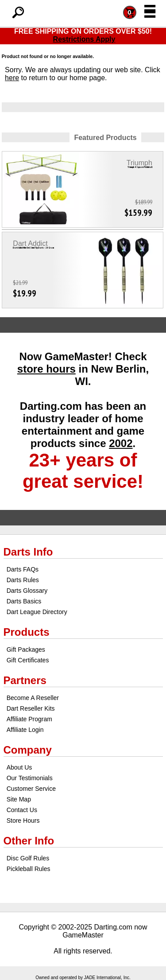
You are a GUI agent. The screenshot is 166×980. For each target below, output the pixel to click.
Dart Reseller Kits (31, 708)
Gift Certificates (28, 660)
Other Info (29, 841)
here (12, 78)
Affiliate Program (29, 719)
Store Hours (23, 821)
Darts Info (28, 552)
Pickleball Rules (29, 869)
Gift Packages (26, 649)
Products (27, 632)
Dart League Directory (37, 612)
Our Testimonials (30, 778)
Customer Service (31, 789)
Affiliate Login (25, 730)
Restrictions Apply (84, 39)
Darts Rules (23, 580)
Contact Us (22, 810)
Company (28, 750)
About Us (19, 767)
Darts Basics (24, 601)
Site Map (19, 799)
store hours (46, 369)
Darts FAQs (23, 569)
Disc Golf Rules (28, 858)
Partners (25, 680)
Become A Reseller (33, 698)
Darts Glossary (27, 591)
